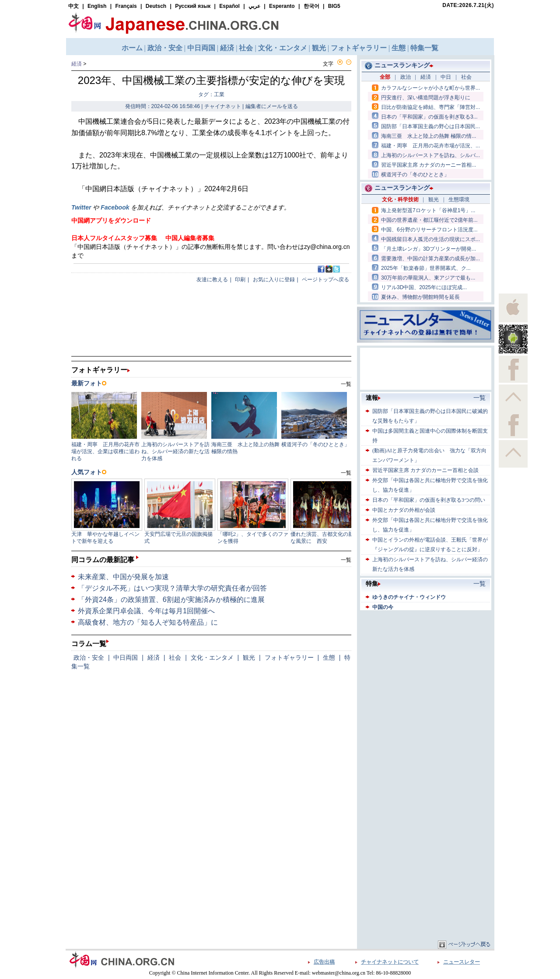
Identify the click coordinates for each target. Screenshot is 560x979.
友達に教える (212, 280)
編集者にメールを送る (272, 106)
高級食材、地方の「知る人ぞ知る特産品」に (148, 622)
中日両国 (126, 657)
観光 (249, 657)
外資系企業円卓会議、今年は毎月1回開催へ (146, 611)
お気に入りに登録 (274, 280)
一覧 (346, 560)
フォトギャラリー (289, 657)
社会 (175, 657)
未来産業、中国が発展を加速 (123, 577)
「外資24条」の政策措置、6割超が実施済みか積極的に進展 (171, 600)
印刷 (240, 280)
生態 (329, 657)
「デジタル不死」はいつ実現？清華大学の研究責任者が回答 (172, 588)
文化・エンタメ (212, 657)
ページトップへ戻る (325, 280)
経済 (77, 64)
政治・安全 (89, 657)
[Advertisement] (426, 667)
